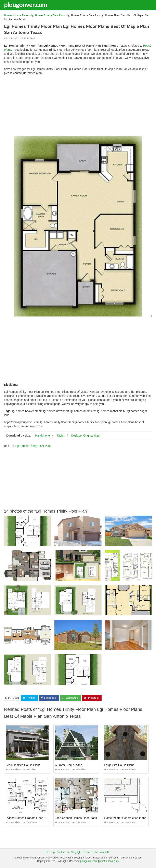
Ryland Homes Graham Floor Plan (27, 818)
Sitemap (50, 852)
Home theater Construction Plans (125, 818)
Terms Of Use (91, 852)
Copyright (76, 852)
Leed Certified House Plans (23, 765)
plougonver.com (26, 5)
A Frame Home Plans (69, 765)
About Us (105, 852)
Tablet (60, 436)
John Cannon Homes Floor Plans (76, 818)
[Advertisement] (78, 106)
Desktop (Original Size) (86, 436)
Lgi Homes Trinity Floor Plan (33, 446)
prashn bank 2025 (109, 861)
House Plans (11, 38)
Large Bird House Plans (119, 765)
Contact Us (63, 852)
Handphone (42, 436)
